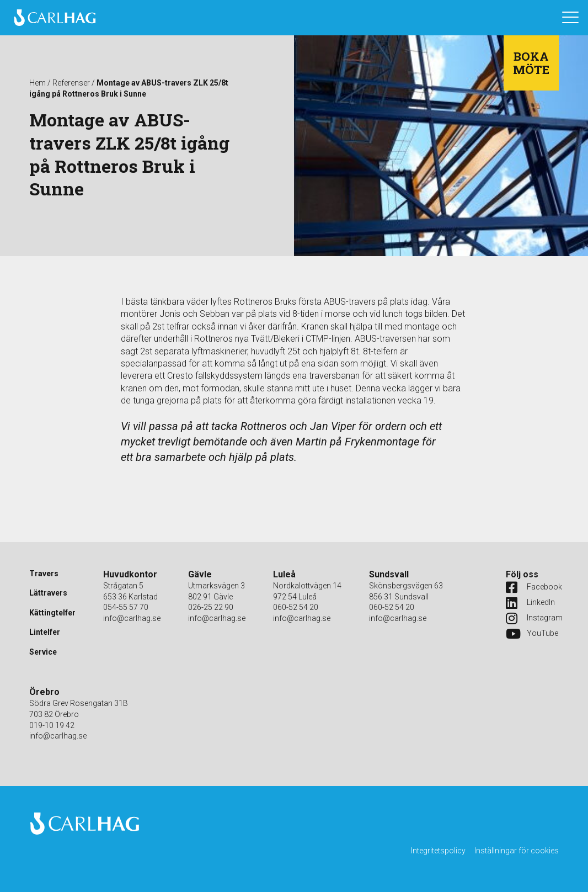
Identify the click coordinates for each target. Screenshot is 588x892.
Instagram (528, 618)
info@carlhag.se (132, 618)
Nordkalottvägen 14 (307, 586)
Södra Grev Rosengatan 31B (79, 703)
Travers (44, 574)
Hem (38, 83)
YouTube (528, 634)
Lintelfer (45, 632)
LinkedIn (528, 603)
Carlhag (55, 18)
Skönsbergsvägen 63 (406, 586)
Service (43, 652)
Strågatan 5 (123, 586)
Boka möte (531, 63)
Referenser (71, 83)
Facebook (528, 587)
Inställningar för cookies (517, 851)
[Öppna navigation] (570, 18)
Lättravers (48, 593)
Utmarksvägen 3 (217, 586)
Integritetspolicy (438, 851)
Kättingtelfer (52, 613)
